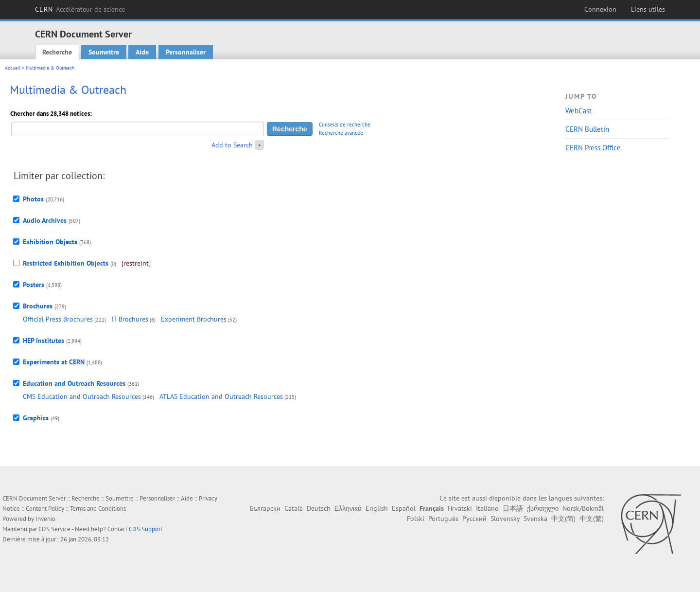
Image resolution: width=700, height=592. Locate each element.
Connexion (600, 9)
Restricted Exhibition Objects (66, 263)
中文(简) (563, 519)
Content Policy (45, 509)
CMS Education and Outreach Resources (82, 396)
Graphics (36, 418)
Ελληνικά (348, 508)
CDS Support (146, 529)
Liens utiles (648, 9)
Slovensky (505, 519)
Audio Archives (45, 220)
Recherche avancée (341, 133)
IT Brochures (130, 319)
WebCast (578, 111)
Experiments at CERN (54, 362)
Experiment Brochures (194, 319)
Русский (474, 519)
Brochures (38, 306)
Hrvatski (460, 508)
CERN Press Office (593, 148)
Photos (33, 199)
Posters (34, 285)
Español (404, 508)
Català (294, 508)
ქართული (543, 508)
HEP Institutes (44, 341)
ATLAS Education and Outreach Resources (221, 396)
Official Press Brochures (58, 319)
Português (443, 519)
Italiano (487, 508)
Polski (416, 519)
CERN (80, 9)
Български (265, 508)
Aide (142, 52)
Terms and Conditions (98, 509)
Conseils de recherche (345, 125)
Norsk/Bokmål (583, 508)
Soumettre (104, 52)
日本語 (513, 508)
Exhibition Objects (50, 242)
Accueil (13, 68)
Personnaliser (186, 52)
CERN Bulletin (587, 129)
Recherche (57, 52)
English (377, 508)
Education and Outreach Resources (74, 383)
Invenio (45, 519)
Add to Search (232, 145)
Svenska (535, 519)
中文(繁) (592, 519)
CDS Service (54, 529)
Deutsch (319, 508)
